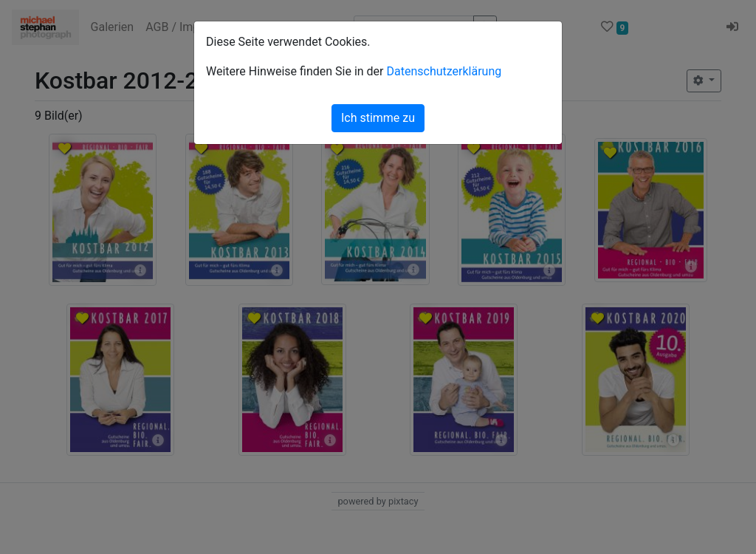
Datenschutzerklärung (444, 71)
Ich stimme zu (378, 118)
